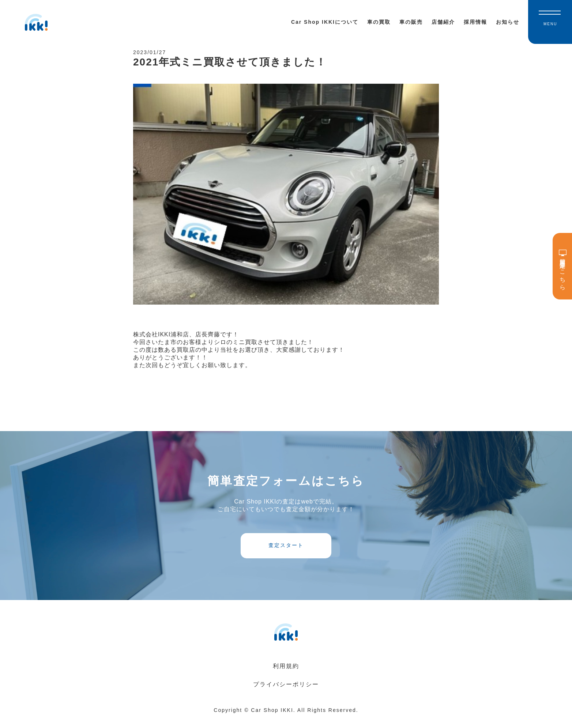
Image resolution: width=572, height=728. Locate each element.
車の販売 (411, 22)
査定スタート (286, 552)
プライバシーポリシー (286, 693)
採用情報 (475, 22)
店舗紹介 (443, 22)
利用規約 (286, 675)
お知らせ (508, 22)
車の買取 (379, 22)
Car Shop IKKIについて (325, 22)
